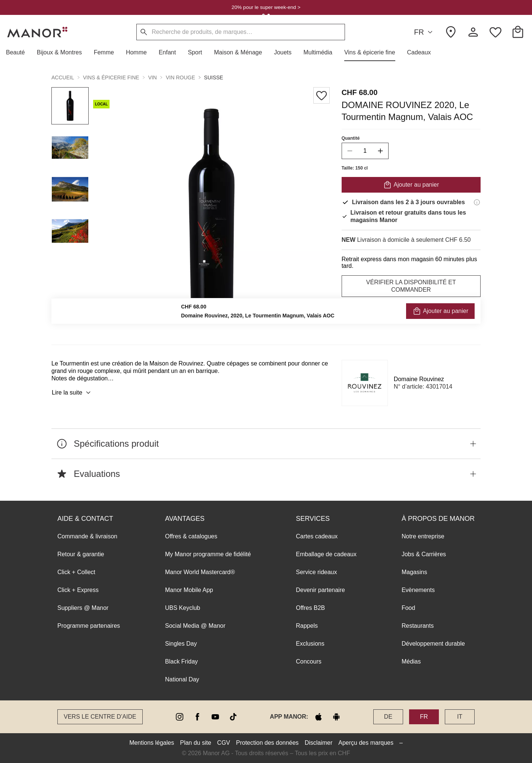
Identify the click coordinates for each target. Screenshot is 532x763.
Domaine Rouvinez (419, 379)
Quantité (351, 138)
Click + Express (78, 590)
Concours (308, 661)
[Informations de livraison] (477, 202)
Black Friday (181, 661)
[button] (18, 53)
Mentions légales (152, 743)
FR (424, 32)
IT (460, 717)
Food (408, 608)
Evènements (418, 590)
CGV (224, 743)
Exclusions (310, 644)
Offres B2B (310, 608)
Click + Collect (76, 572)
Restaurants (418, 626)
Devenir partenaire (320, 590)
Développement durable (433, 644)
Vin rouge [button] (180, 77)
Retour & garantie (81, 554)
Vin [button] (153, 77)
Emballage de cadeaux (326, 554)
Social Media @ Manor (195, 626)
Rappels (307, 626)
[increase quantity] (380, 151)
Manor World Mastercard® (200, 572)
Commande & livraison (87, 536)
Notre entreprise (423, 536)
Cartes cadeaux (317, 536)
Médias (411, 661)
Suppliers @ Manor (83, 608)
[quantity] (365, 151)
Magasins (414, 572)
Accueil (63, 77)
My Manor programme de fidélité (208, 554)
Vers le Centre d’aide (100, 717)
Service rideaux (316, 572)
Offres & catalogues (191, 536)
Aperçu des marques (366, 743)
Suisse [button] (214, 77)
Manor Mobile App (189, 590)
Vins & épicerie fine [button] (111, 77)
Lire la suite (72, 393)
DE (388, 717)
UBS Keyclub (183, 608)
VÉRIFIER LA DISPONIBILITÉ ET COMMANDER (411, 286)
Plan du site (196, 743)
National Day (182, 679)
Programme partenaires (89, 626)
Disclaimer (319, 743)
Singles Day (181, 644)
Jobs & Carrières (424, 554)
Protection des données (267, 743)
